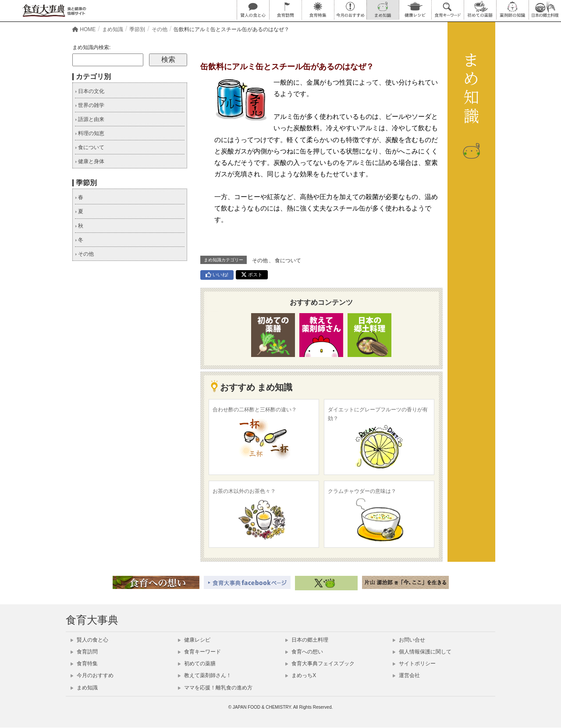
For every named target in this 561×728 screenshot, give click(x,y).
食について (288, 261)
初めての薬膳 (197, 664)
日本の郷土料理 (307, 640)
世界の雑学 (90, 105)
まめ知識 (84, 688)
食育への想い (304, 652)
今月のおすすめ (92, 675)
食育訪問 (84, 652)
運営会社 (406, 675)
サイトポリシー (414, 664)
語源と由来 (90, 119)
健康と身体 (90, 161)
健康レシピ (194, 640)
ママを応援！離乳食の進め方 (215, 688)
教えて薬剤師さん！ (205, 675)
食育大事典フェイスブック (320, 664)
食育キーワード (199, 652)
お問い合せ (409, 640)
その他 (260, 261)
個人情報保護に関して (422, 652)
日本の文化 (90, 91)
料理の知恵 (90, 133)
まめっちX (301, 675)
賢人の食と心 (89, 640)
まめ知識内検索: (91, 47)
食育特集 (84, 664)
